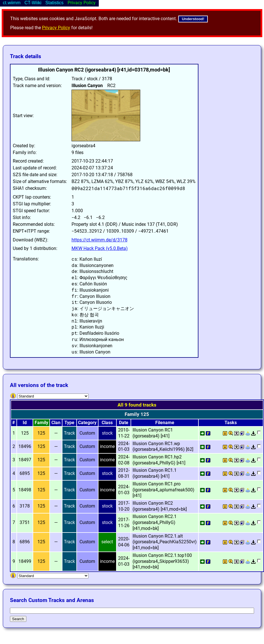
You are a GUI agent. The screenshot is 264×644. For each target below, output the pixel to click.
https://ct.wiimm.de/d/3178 (99, 240)
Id (25, 423)
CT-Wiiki (33, 3)
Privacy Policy (56, 28)
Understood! (193, 19)
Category (87, 423)
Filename (165, 423)
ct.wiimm (12, 3)
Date (124, 423)
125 (41, 433)
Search (18, 619)
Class (107, 423)
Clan (56, 423)
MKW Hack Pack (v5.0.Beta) (100, 248)
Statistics (55, 3)
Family (41, 423)
